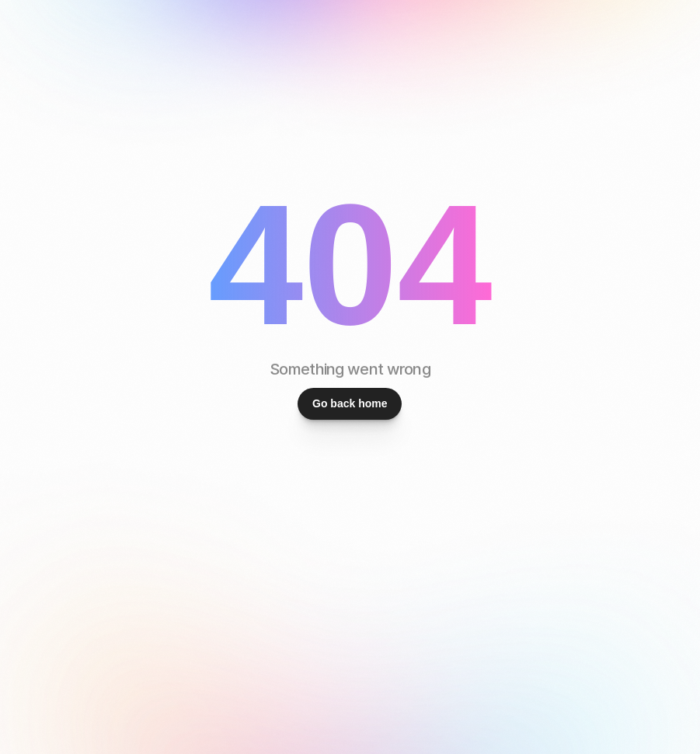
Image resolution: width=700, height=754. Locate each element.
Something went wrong (350, 369)
